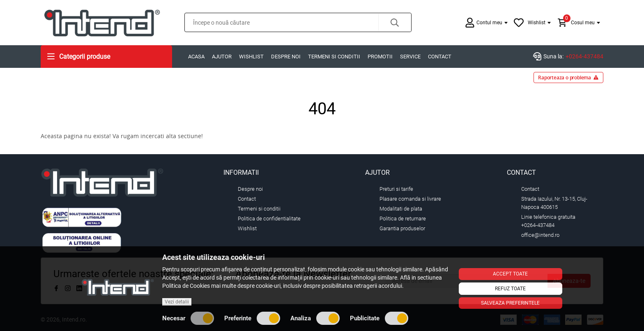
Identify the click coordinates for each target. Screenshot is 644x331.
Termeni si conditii (334, 57)
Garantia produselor (402, 228)
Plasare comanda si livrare (410, 199)
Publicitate (379, 318)
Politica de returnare (403, 219)
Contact (440, 57)
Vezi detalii (177, 302)
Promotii (380, 57)
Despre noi (286, 57)
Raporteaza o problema (568, 78)
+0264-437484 (584, 56)
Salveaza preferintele (510, 303)
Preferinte (252, 318)
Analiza (315, 318)
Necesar (188, 318)
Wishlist (251, 57)
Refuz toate (510, 289)
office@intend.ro (540, 235)
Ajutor (222, 57)
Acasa (196, 57)
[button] (395, 22)
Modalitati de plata (401, 209)
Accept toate (510, 274)
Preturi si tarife (396, 189)
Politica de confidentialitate (269, 219)
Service (410, 57)
